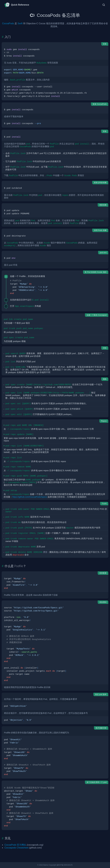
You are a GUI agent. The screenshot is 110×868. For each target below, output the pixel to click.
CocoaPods (8, 23)
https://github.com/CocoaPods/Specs (30, 497)
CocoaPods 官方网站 (15, 845)
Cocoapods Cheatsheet (16, 848)
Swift (20, 23)
